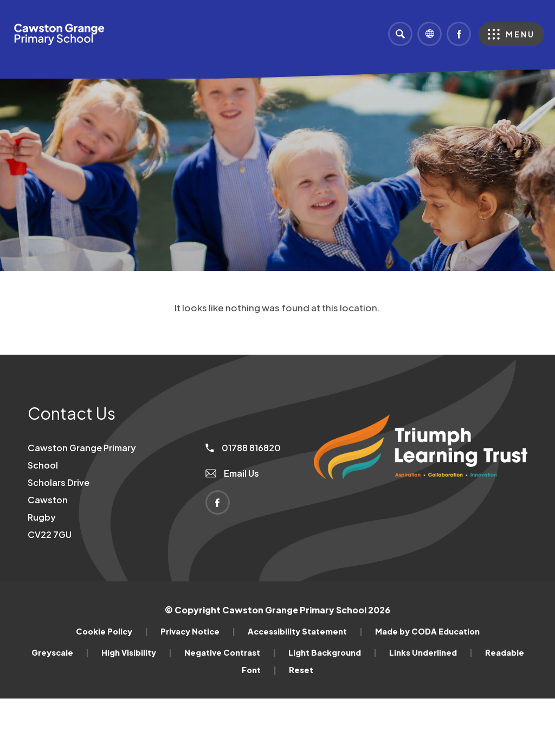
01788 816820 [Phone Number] (243, 448)
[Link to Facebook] (459, 34)
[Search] (400, 34)
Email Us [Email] (232, 473)
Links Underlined (431, 652)
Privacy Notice (198, 631)
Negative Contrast (230, 652)
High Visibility (137, 652)
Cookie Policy (112, 631)
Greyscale (60, 652)
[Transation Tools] (430, 34)
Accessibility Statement (305, 631)
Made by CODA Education (427, 631)
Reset (301, 670)
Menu (520, 34)
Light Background (333, 652)
